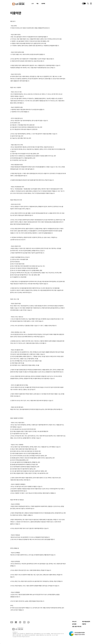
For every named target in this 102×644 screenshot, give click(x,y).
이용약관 (84, 624)
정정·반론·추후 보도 (77, 627)
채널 (37, 4)
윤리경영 (74, 624)
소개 (32, 4)
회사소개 (74, 622)
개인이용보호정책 (86, 622)
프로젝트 (43, 4)
